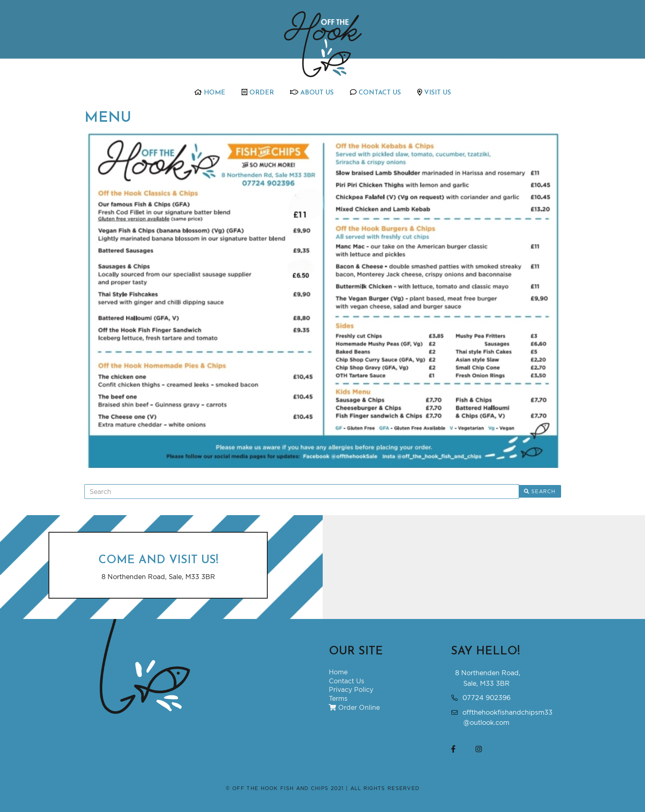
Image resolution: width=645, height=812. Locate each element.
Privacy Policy (351, 689)
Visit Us (434, 92)
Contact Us (375, 92)
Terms (338, 698)
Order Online (354, 707)
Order (258, 92)
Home (210, 92)
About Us (312, 92)
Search (540, 491)
